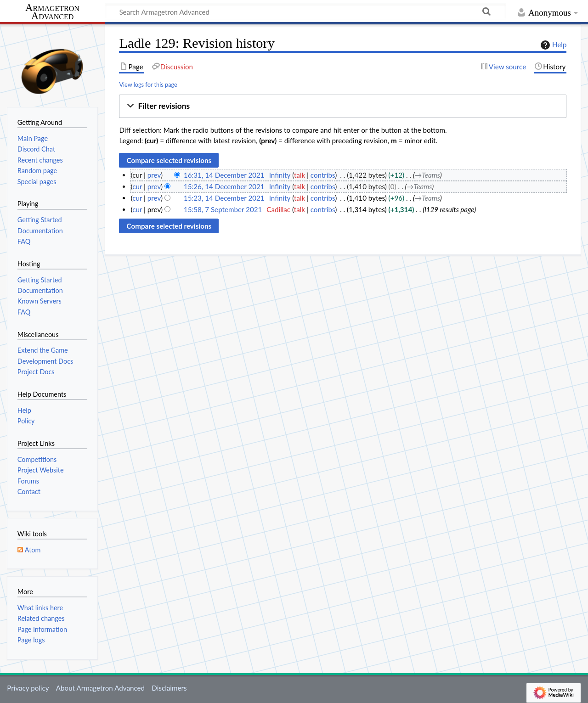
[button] (343, 106)
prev (154, 175)
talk (300, 175)
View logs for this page (148, 84)
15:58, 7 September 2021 (223, 209)
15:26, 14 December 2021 (224, 186)
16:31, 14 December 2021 (224, 175)
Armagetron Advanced (52, 12)
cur (137, 186)
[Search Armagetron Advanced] (305, 11)
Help (552, 45)
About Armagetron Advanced (100, 688)
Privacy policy (28, 688)
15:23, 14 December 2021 (224, 198)
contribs (323, 175)
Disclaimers (169, 688)
